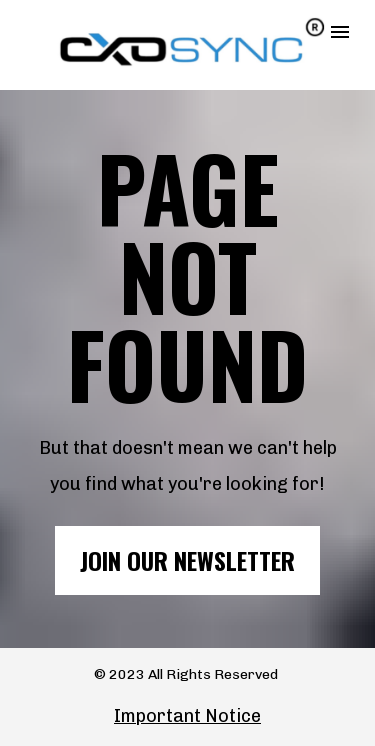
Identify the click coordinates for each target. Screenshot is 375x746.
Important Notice (187, 716)
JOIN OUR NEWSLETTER (187, 560)
